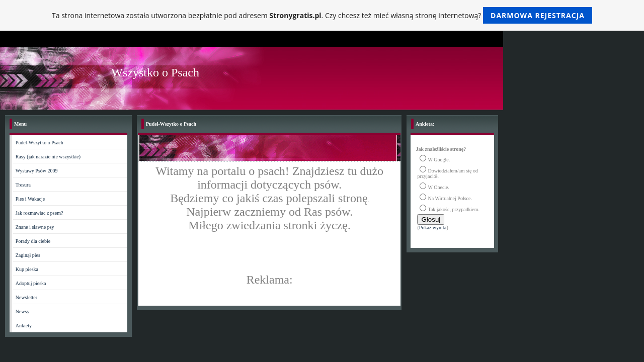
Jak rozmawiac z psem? (39, 213)
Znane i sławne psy (35, 227)
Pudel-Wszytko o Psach (39, 143)
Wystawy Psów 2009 (37, 171)
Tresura (23, 185)
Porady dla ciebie (33, 241)
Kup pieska (27, 269)
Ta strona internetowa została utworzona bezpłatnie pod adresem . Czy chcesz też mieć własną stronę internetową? (322, 15)
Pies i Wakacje (30, 199)
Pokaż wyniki (433, 228)
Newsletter (26, 297)
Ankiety (24, 326)
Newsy (23, 311)
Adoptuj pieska (31, 283)
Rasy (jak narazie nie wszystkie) (48, 157)
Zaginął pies (28, 255)
